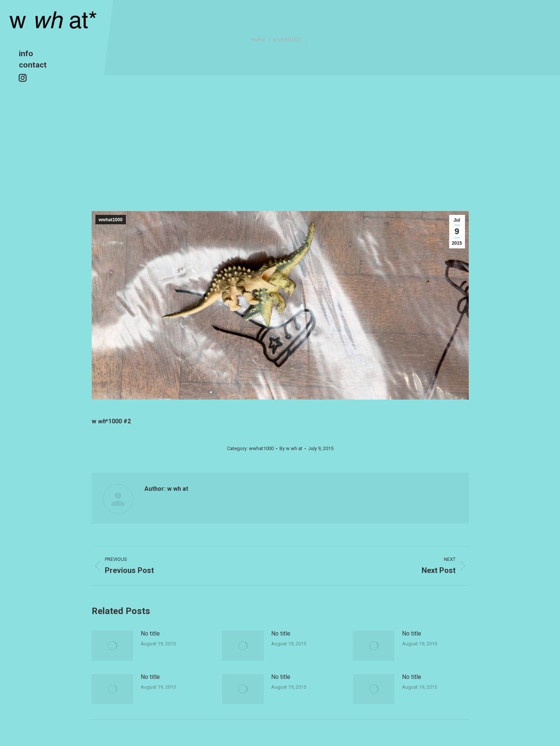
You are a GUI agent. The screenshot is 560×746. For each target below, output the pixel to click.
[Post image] (112, 646)
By (291, 448)
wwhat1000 (111, 220)
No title (150, 633)
